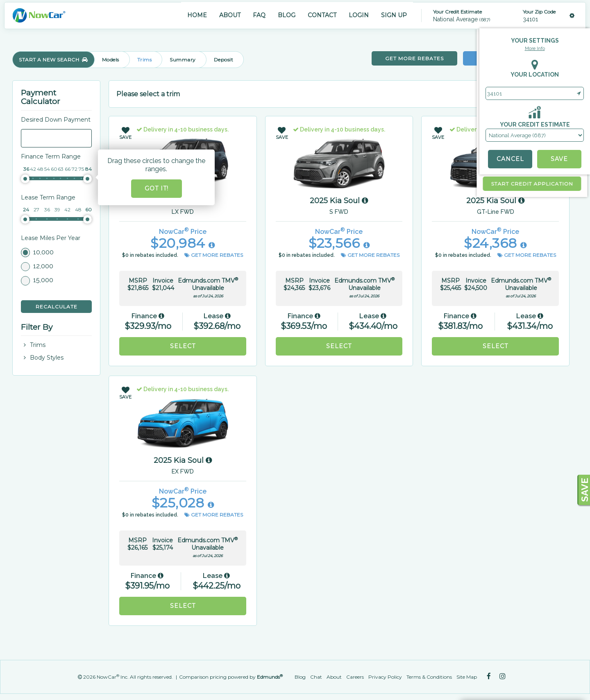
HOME (197, 15)
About (334, 677)
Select (183, 346)
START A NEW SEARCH (53, 60)
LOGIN (359, 15)
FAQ (259, 15)
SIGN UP (394, 15)
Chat (316, 677)
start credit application (424, 184)
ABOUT (230, 15)
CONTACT (322, 15)
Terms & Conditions (429, 677)
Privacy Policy (385, 677)
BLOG (287, 15)
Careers (355, 677)
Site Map (467, 677)
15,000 (43, 280)
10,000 (43, 252)
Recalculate (57, 307)
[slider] (25, 179)
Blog (300, 677)
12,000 (43, 266)
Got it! (157, 188)
